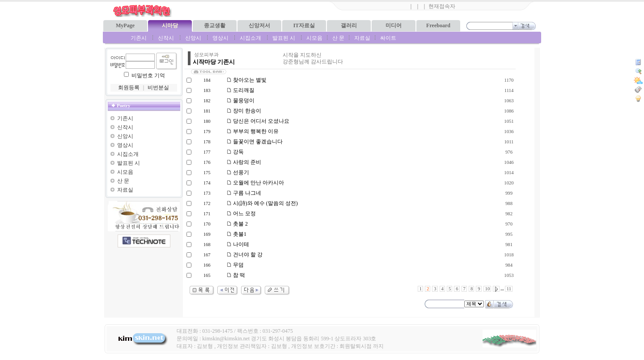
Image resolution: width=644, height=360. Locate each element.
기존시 (139, 38)
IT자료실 (304, 25)
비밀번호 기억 (148, 75)
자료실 (362, 38)
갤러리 (349, 25)
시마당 (170, 25)
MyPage (125, 25)
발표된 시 (284, 38)
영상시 (220, 38)
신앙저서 (259, 25)
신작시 (166, 38)
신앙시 (193, 38)
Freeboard (438, 25)
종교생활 (215, 25)
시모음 (314, 38)
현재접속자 (442, 6)
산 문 (338, 38)
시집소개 (250, 38)
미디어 (394, 25)
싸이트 (388, 38)
